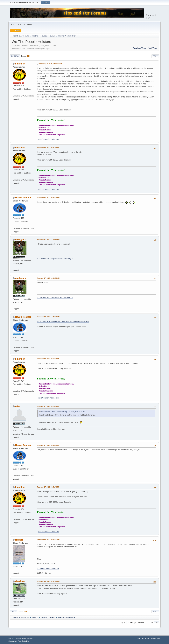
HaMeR (19, 540)
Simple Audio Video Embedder (19, 641)
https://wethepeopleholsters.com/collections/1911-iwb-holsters (63, 321)
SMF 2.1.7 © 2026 (15, 638)
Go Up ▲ (157, 638)
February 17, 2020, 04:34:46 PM (48, 445)
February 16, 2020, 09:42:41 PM (50, 64)
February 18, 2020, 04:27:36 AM (48, 540)
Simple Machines (27, 638)
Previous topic (140, 48)
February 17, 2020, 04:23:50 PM (48, 406)
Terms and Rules (147, 638)
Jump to (122, 622)
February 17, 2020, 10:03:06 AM (48, 278)
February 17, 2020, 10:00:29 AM (48, 239)
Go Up (14, 612)
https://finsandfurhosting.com (48, 139)
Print (155, 56)
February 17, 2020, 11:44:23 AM (48, 317)
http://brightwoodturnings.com (48, 568)
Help (139, 638)
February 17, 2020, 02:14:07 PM (48, 359)
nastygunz (21, 239)
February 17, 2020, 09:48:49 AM (48, 198)
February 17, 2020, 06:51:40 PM (48, 487)
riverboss (20, 581)
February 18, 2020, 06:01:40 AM (48, 581)
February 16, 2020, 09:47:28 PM (48, 148)
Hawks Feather (23, 198)
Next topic (153, 48)
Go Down (15, 56)
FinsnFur (20, 64)
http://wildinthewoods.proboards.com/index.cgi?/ (55, 259)
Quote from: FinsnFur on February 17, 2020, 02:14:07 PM (63, 412)
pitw (18, 406)
